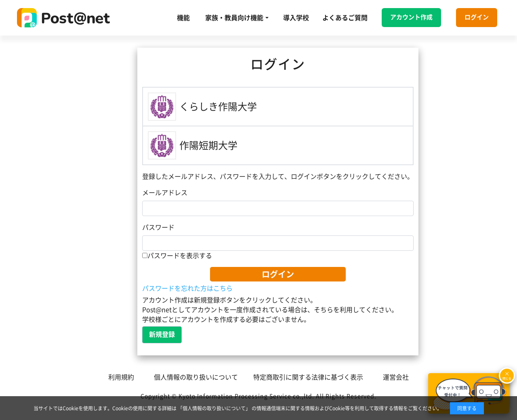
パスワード (158, 227)
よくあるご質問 (345, 18)
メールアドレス (165, 193)
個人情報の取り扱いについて (196, 377)
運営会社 (396, 377)
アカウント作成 (411, 17)
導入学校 (296, 18)
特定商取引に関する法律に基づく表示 (308, 377)
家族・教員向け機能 (234, 18)
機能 (183, 18)
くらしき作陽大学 (218, 107)
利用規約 (121, 377)
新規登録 (162, 334)
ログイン (477, 17)
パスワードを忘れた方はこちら (187, 288)
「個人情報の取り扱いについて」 (214, 408)
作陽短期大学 (208, 145)
